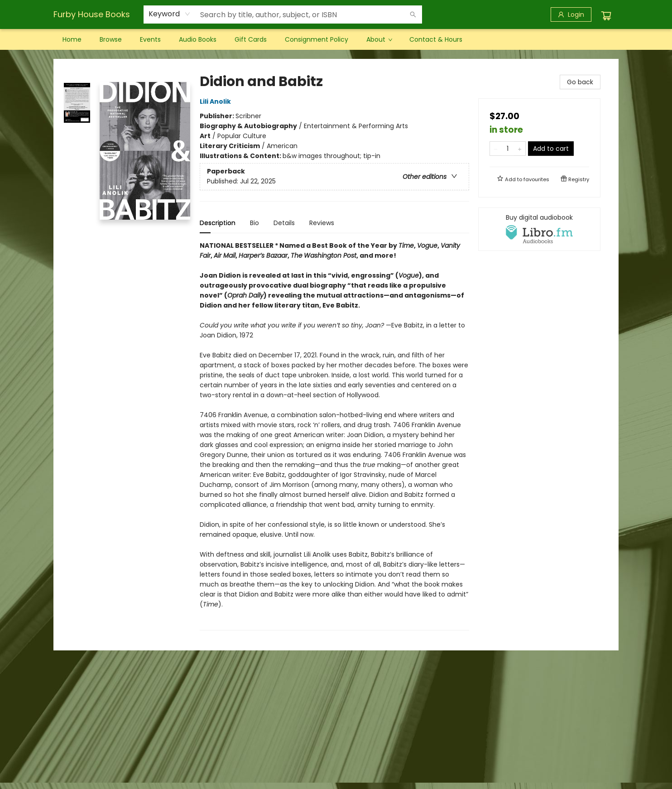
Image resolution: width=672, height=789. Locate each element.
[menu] (336, 39)
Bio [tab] (254, 223)
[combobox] (170, 14)
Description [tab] (218, 223)
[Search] (413, 14)
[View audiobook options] (539, 229)
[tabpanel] (334, 435)
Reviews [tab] (322, 223)
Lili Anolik (217, 101)
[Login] (571, 14)
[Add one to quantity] (520, 149)
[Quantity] (508, 149)
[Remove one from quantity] (496, 149)
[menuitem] (72, 39)
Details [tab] (284, 223)
